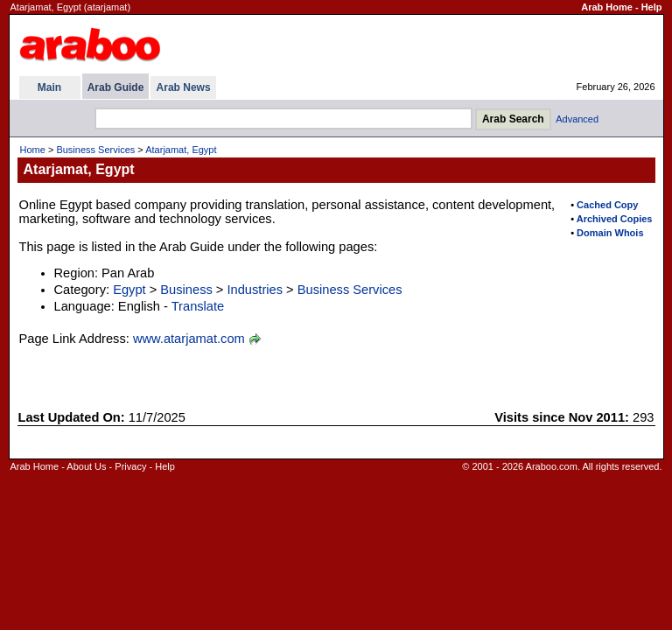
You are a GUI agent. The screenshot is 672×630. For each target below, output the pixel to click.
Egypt (129, 290)
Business (186, 290)
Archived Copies (615, 219)
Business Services (95, 150)
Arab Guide (116, 87)
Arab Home (607, 7)
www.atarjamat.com (189, 339)
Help (652, 7)
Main (49, 87)
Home (33, 150)
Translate (198, 306)
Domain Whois (610, 233)
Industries (255, 290)
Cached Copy (607, 205)
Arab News (184, 87)
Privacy (130, 466)
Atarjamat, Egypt (181, 150)
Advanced (577, 119)
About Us (86, 466)
